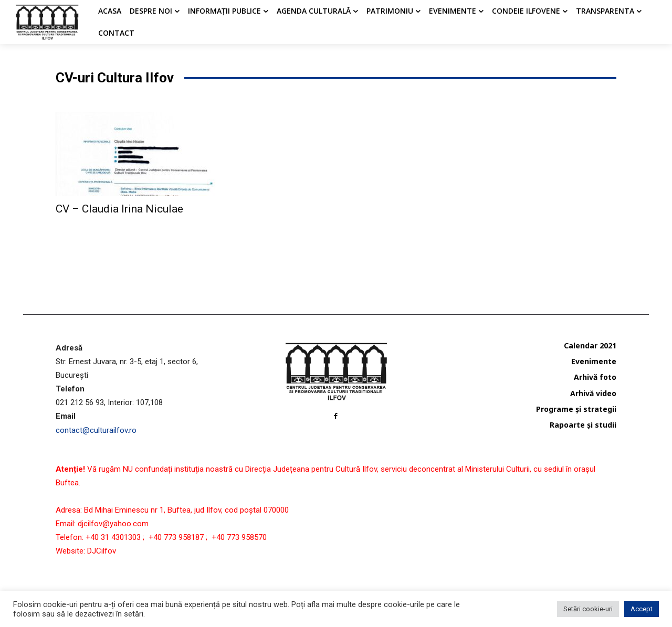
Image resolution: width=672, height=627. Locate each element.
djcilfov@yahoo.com (113, 524)
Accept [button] (642, 609)
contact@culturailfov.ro (96, 430)
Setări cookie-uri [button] (588, 609)
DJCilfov (102, 551)
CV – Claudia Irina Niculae (119, 209)
